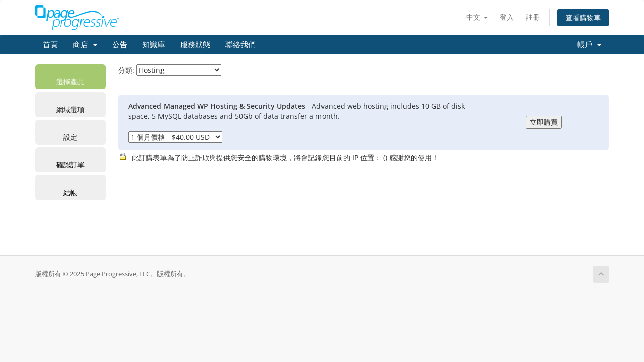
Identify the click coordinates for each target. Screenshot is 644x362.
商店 (85, 45)
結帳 (70, 192)
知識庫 (154, 45)
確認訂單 (70, 165)
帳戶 (589, 45)
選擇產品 (70, 82)
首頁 (50, 45)
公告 (120, 45)
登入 (507, 17)
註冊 (533, 17)
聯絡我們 (240, 45)
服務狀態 (195, 45)
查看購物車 (583, 17)
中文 (477, 17)
